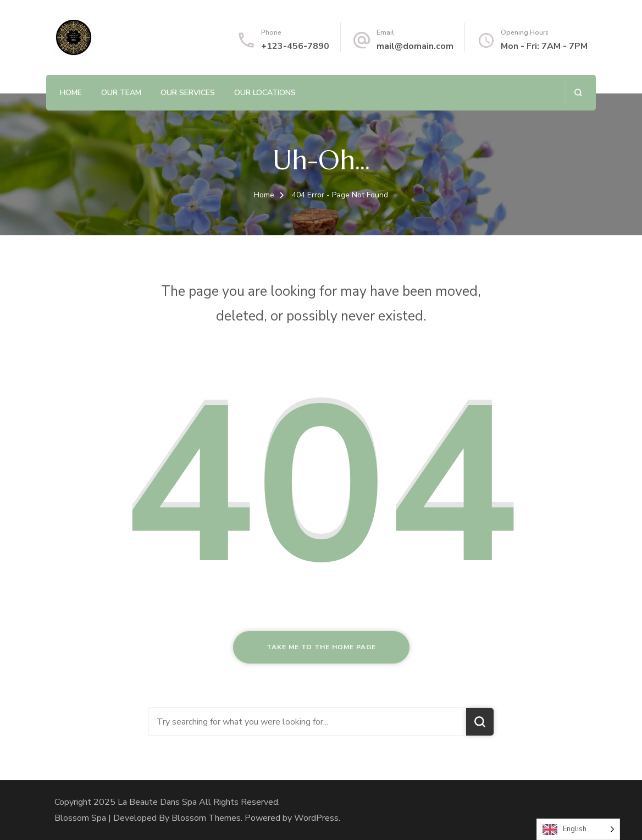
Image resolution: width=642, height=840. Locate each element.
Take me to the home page (321, 647)
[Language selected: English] (578, 829)
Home (71, 93)
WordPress (316, 818)
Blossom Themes (206, 818)
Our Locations (265, 93)
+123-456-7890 (295, 46)
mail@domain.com (415, 46)
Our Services (188, 93)
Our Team (121, 93)
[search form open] (578, 93)
